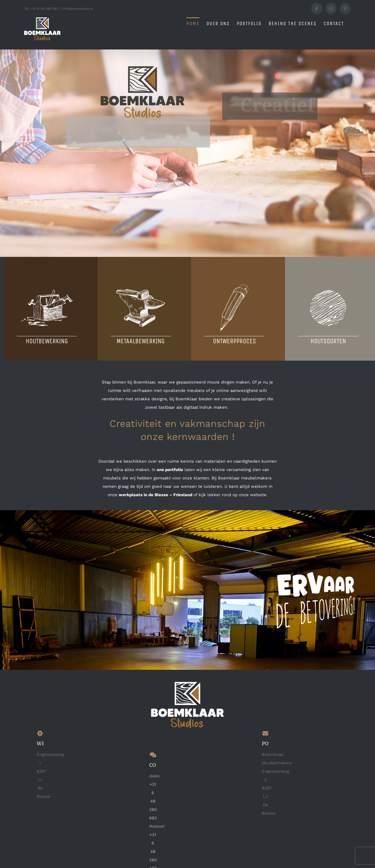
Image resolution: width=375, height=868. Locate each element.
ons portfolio (170, 469)
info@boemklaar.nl (78, 9)
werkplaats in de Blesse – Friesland (156, 495)
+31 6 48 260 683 (153, 801)
